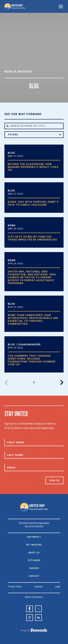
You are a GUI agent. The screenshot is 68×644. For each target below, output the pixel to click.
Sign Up (54, 480)
